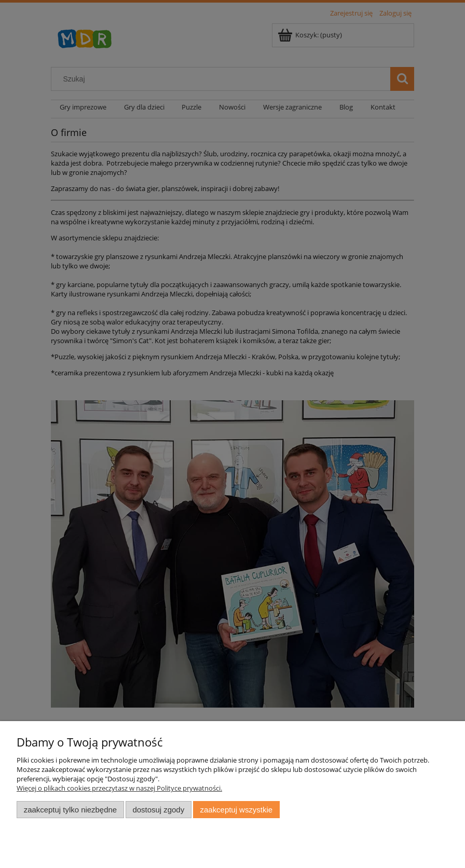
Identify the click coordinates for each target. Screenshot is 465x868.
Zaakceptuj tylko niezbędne (70, 810)
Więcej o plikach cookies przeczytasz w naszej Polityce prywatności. (119, 788)
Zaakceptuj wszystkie (236, 810)
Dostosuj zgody (158, 810)
